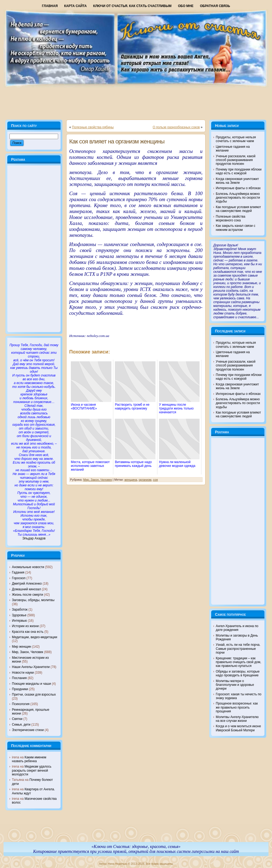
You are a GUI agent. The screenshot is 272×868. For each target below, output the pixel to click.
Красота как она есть (28, 632)
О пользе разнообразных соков (176, 127)
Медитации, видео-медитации (34, 637)
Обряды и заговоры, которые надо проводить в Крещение (238, 673)
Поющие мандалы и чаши (31, 684)
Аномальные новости (28, 567)
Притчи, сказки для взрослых (34, 695)
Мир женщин (21, 647)
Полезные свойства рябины (93, 127)
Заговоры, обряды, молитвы (33, 600)
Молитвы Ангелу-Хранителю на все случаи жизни (237, 719)
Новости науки (23, 673)
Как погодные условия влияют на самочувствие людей (238, 209)
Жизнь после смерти (27, 595)
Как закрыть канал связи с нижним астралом (235, 228)
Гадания (18, 572)
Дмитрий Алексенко (27, 584)
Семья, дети (21, 725)
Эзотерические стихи (28, 730)
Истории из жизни (25, 626)
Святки (17, 719)
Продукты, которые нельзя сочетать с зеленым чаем (236, 139)
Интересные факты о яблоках (238, 188)
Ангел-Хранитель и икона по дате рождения (237, 628)
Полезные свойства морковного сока (230, 218)
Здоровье (19, 615)
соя (155, 480)
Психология (21, 704)
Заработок (20, 610)
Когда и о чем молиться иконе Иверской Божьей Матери (238, 728)
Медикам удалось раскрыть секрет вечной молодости (32, 770)
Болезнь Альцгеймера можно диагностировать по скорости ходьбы (238, 198)
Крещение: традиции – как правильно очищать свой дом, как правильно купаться (238, 662)
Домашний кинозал (26, 589)
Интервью (19, 621)
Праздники (20, 689)
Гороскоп (19, 578)
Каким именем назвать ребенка (29, 759)
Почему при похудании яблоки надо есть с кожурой (239, 171)
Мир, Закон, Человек (28, 652)
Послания (19, 678)
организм (145, 480)
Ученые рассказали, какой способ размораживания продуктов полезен (236, 160)
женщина (131, 480)
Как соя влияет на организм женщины (117, 141)
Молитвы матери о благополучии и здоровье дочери (235, 685)
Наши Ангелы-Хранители (31, 667)
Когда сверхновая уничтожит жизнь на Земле (237, 181)
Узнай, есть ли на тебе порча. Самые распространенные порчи (238, 649)
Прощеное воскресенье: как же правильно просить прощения (237, 707)
